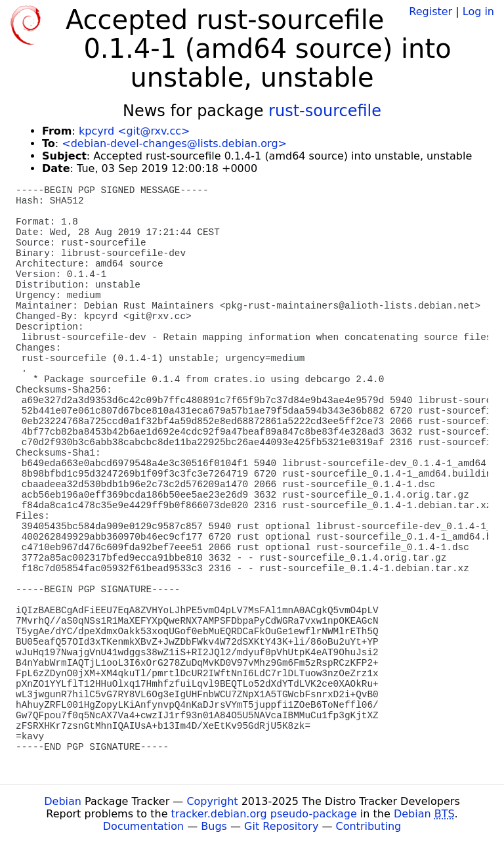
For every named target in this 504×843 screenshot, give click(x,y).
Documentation (143, 826)
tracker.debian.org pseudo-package (264, 814)
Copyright (212, 801)
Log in (478, 11)
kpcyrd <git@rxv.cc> (134, 131)
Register (430, 11)
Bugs (214, 826)
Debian (63, 801)
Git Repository (281, 826)
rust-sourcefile (325, 111)
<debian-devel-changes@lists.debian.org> (174, 143)
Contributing (369, 826)
